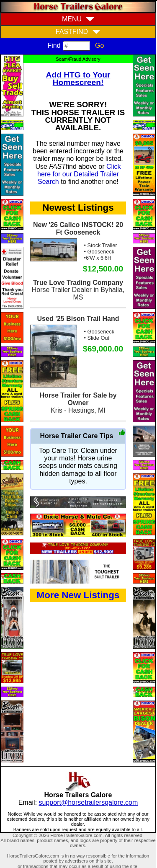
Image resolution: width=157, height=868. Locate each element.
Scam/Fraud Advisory (78, 59)
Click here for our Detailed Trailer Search (79, 174)
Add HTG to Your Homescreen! (78, 79)
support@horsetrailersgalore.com (89, 802)
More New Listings (78, 595)
